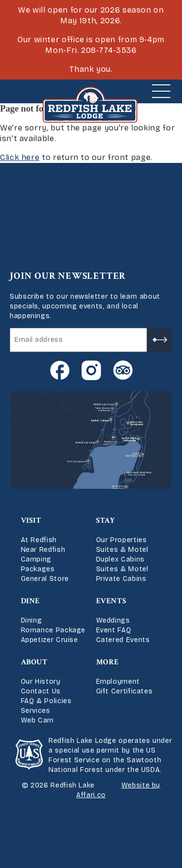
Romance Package (53, 630)
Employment (118, 682)
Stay (106, 521)
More (108, 662)
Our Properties (122, 540)
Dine (31, 601)
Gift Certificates (124, 691)
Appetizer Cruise (50, 640)
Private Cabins (121, 579)
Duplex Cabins (120, 559)
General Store (45, 579)
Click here (20, 157)
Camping (36, 559)
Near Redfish (43, 550)
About (34, 662)
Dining (32, 620)
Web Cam (37, 720)
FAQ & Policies (46, 701)
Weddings (113, 620)
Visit (31, 521)
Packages (38, 569)
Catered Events (123, 640)
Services (36, 711)
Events (111, 601)
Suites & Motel (122, 550)
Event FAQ (114, 630)
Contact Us (41, 691)
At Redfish (39, 540)
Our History (41, 682)
